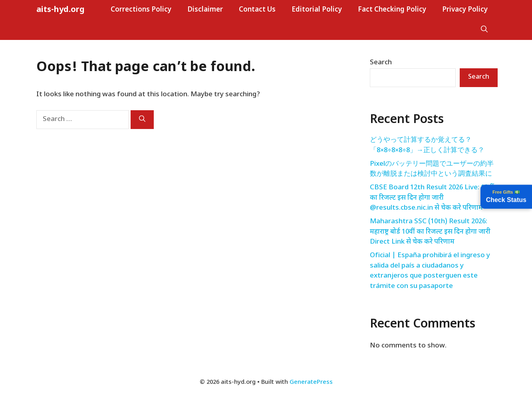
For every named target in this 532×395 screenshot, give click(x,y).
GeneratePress (311, 382)
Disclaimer (205, 10)
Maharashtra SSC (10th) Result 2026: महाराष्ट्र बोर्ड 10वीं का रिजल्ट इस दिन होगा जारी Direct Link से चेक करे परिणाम (430, 232)
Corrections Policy (141, 10)
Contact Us (257, 10)
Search (381, 63)
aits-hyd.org (61, 10)
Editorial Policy (317, 10)
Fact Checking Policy (392, 10)
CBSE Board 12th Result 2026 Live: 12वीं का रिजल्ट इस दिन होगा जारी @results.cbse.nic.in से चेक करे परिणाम (432, 198)
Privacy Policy (465, 10)
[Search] (142, 120)
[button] (484, 30)
